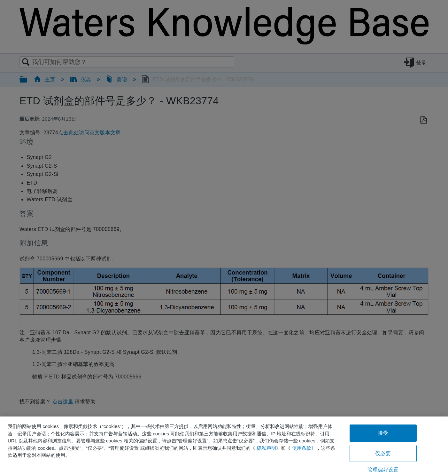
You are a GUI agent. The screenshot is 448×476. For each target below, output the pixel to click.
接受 (383, 433)
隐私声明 (266, 448)
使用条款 (302, 448)
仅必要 (383, 453)
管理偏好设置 (383, 470)
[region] (224, 446)
